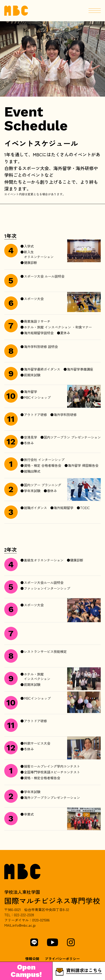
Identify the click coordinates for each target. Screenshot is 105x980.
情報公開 (32, 959)
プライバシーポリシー (62, 959)
